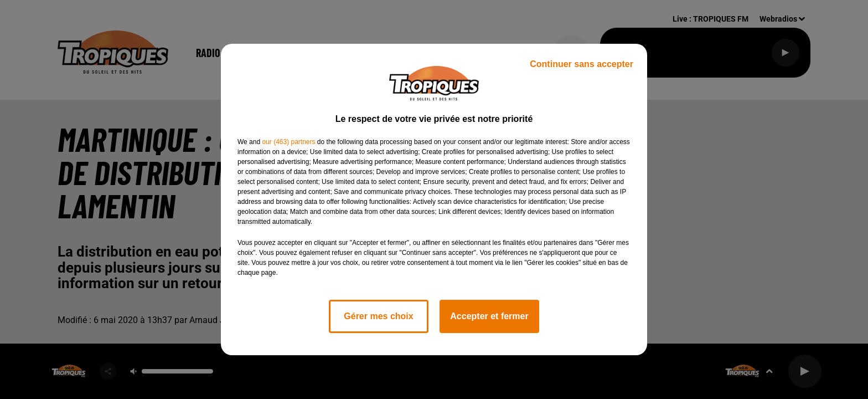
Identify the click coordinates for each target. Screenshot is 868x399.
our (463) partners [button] (288, 142)
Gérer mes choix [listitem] (378, 316)
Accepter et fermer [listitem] (489, 316)
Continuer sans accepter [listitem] (582, 64)
